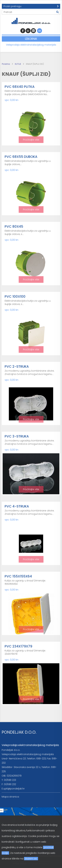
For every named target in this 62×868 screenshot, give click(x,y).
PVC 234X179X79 (18, 646)
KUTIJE (18, 64)
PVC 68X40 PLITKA (20, 87)
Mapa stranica (10, 797)
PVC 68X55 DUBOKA (21, 157)
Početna (6, 64)
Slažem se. (31, 859)
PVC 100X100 (15, 296)
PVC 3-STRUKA (17, 436)
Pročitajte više (31, 140)
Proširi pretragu (12, 6)
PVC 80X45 (14, 226)
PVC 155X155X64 (18, 576)
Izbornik (31, 39)
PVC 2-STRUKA (17, 366)
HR (40, 31)
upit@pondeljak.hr (14, 789)
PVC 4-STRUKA (17, 506)
